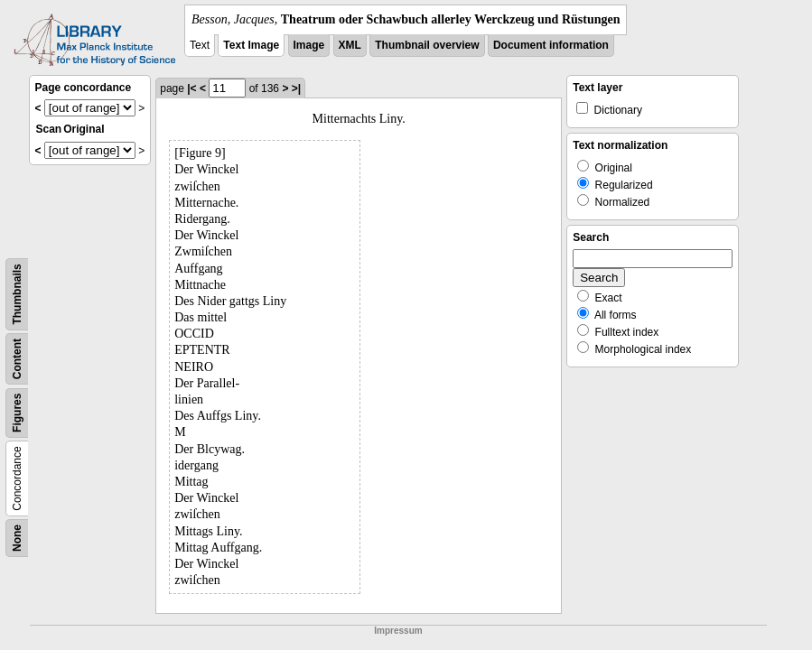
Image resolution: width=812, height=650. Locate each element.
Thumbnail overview (427, 45)
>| (296, 88)
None (17, 538)
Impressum (398, 631)
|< (191, 88)
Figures (17, 413)
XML (350, 45)
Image (309, 45)
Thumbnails (17, 294)
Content (17, 359)
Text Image (251, 45)
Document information (551, 45)
